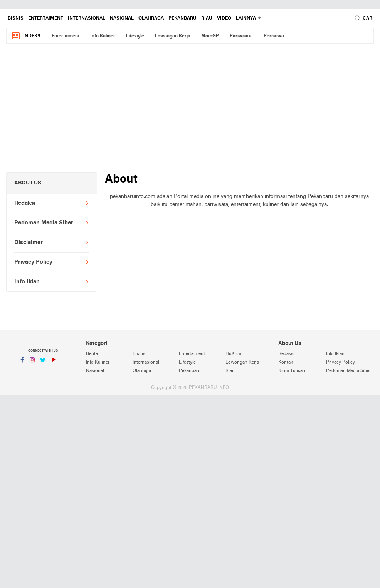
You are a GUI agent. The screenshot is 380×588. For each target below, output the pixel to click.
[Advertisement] (190, 112)
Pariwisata (241, 36)
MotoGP (210, 36)
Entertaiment (46, 18)
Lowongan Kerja (173, 36)
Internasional (87, 18)
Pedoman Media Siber (44, 223)
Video (224, 18)
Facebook (22, 363)
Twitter (43, 363)
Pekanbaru (182, 18)
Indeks (26, 36)
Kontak (286, 362)
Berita (92, 354)
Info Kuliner (103, 36)
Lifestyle (135, 36)
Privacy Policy (33, 262)
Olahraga (151, 18)
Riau (207, 18)
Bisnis (16, 18)
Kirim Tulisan (292, 371)
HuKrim (233, 354)
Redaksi (25, 203)
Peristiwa (274, 36)
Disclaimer (29, 243)
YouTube (53, 363)
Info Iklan (27, 282)
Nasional (122, 18)
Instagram (32, 363)
